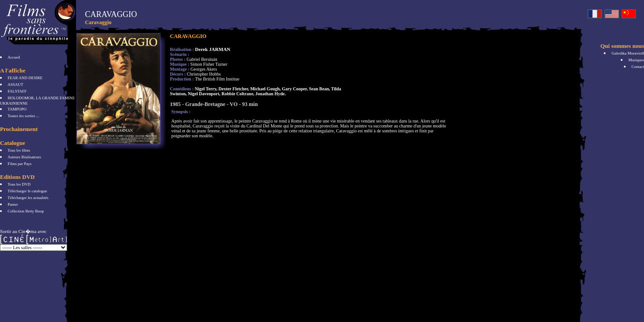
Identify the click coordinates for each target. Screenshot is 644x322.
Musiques (636, 60)
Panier (13, 204)
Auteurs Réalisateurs (24, 157)
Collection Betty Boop (26, 211)
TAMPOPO (17, 109)
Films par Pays (20, 164)
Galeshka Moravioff (628, 53)
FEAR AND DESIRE (25, 78)
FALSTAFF (17, 91)
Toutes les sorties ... (23, 116)
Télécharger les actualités (28, 198)
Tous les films (19, 150)
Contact (638, 67)
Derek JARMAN (213, 49)
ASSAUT (15, 85)
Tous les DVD (19, 184)
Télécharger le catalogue (27, 191)
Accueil (14, 57)
